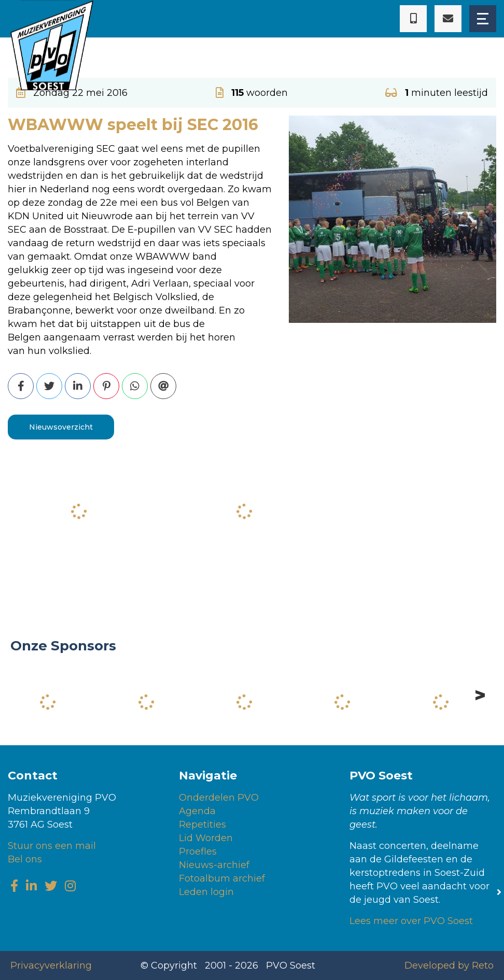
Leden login (206, 892)
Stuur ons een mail (52, 846)
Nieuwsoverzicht (61, 427)
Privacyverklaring (51, 965)
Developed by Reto (449, 965)
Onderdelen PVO (219, 798)
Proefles (198, 851)
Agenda (197, 811)
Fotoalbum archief (222, 878)
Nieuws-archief (214, 865)
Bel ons (25, 859)
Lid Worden (206, 838)
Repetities (202, 825)
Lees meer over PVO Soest (411, 921)
